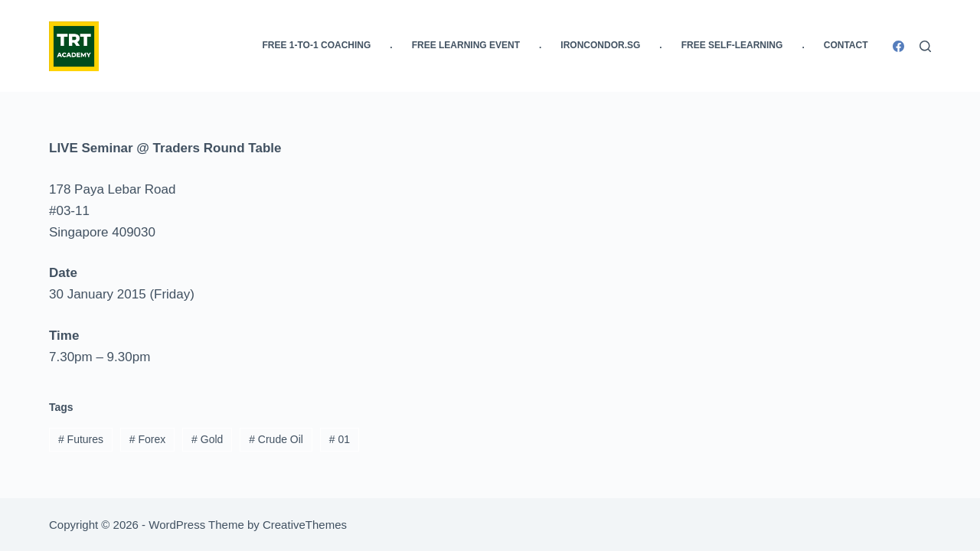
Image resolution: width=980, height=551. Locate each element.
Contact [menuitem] (846, 45)
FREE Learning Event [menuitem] (466, 45)
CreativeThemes (305, 525)
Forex (147, 439)
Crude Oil (276, 439)
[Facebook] (898, 46)
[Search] (925, 46)
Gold (207, 439)
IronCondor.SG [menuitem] (600, 45)
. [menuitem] (391, 45)
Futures (81, 439)
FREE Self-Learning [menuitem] (732, 45)
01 (340, 439)
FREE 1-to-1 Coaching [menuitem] (317, 45)
